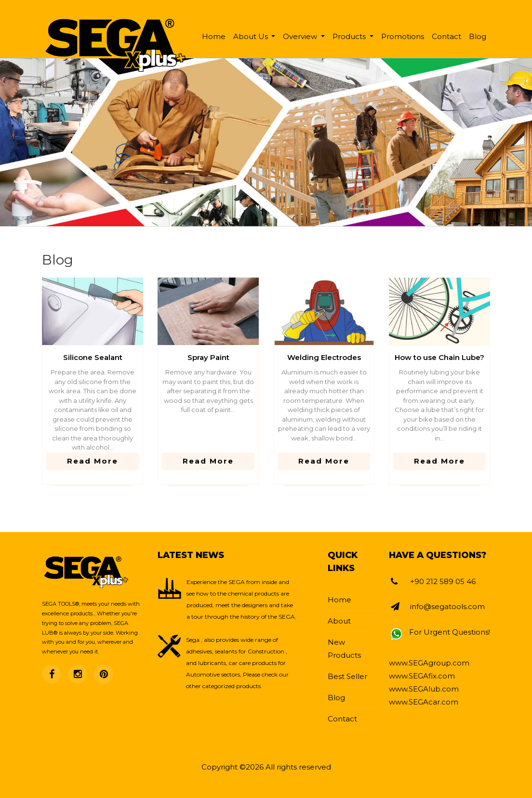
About (339, 621)
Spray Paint (208, 357)
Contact (446, 36)
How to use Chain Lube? (439, 357)
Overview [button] (301, 36)
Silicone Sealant (93, 357)
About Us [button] (252, 36)
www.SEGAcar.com (424, 702)
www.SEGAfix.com (422, 676)
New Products (344, 649)
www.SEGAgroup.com (429, 663)
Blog (478, 36)
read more (93, 461)
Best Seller (347, 676)
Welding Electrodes (324, 357)
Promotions (403, 36)
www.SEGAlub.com (424, 689)
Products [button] (350, 36)
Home (214, 36)
